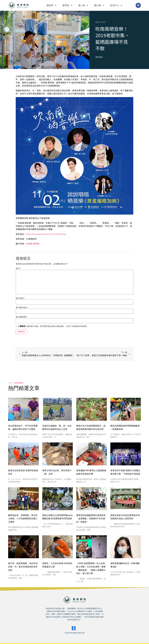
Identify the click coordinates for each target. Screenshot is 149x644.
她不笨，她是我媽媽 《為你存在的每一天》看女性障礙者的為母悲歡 (23, 567)
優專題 (68, 5)
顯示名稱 (20, 298)
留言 (18, 268)
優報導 (52, 5)
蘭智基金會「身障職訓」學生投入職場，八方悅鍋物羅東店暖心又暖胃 (23, 519)
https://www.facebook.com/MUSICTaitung (46, 234)
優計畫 (99, 5)
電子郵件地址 (22, 308)
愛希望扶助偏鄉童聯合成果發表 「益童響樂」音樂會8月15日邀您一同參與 (91, 519)
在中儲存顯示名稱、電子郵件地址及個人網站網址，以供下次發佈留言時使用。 (53, 326)
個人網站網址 (21, 317)
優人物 (83, 5)
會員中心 (116, 5)
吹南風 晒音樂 (33, 244)
